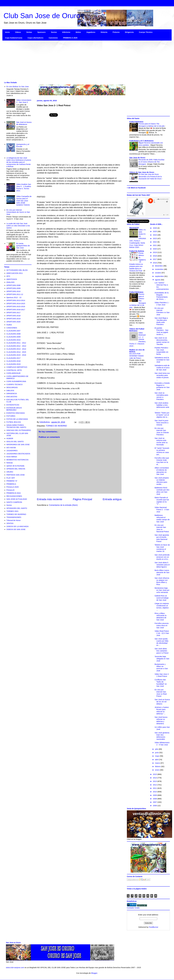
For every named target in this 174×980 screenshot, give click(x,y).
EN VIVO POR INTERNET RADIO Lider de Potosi (137, 356)
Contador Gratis (133, 908)
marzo (158, 763)
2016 (155, 263)
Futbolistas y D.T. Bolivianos (141, 141)
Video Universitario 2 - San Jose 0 (24, 101)
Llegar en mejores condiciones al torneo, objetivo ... (162, 607)
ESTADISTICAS (13, 405)
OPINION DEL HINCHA (16, 469)
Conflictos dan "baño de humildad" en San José (161, 683)
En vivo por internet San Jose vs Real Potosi (161, 693)
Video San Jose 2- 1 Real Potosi (162, 675)
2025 (155, 231)
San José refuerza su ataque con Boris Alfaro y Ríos (162, 581)
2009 (155, 795)
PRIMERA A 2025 (70, 38)
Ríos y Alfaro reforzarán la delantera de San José (160, 616)
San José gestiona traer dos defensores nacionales (162, 736)
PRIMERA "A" (12, 481)
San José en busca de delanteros (24, 123)
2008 (155, 799)
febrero (158, 766)
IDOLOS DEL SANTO (15, 441)
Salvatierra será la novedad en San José (162, 360)
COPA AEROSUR (13, 373)
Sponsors (41, 32)
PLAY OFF (11, 478)
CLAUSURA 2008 (13, 334)
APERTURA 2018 (13, 316)
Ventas (29, 32)
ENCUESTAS (12, 397)
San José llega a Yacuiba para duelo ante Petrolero (161, 321)
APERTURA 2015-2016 (16, 306)
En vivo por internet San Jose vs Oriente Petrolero (162, 431)
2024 (155, 235)
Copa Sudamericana (14, 38)
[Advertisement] (74, 61)
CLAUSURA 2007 (13, 331)
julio (157, 749)
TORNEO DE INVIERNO (56, 426)
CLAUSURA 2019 (13, 364)
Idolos (78, 32)
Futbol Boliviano (136, 122)
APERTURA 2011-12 (15, 294)
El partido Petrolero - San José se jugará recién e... (162, 331)
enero (158, 770)
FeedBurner (154, 927)
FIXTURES (11, 416)
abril (157, 760)
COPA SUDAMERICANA (16, 381)
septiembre (160, 276)
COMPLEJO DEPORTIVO (17, 367)
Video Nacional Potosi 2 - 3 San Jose (162, 509)
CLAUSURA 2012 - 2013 (16, 346)
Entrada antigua (112, 499)
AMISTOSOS (12, 279)
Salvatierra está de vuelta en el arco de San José (162, 368)
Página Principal (82, 499)
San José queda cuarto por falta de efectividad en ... (161, 642)
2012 (155, 785)
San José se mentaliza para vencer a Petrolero (161, 396)
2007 (155, 802)
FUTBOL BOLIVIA (14, 422)
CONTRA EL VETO (14, 370)
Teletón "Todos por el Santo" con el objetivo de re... (162, 415)
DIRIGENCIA (12, 393)
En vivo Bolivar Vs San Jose (18, 86)
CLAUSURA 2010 (13, 340)
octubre (158, 273)
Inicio (7, 32)
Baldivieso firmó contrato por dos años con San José (162, 491)
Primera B (10, 490)
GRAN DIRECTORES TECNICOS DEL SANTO (16, 426)
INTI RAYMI (11, 448)
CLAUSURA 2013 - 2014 (16, 349)
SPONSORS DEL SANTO (17, 508)
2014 (155, 778)
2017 (155, 259)
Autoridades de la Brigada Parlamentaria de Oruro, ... (162, 296)
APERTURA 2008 (13, 285)
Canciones (53, 38)
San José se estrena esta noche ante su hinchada (161, 441)
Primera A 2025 (13, 487)
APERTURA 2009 (13, 288)
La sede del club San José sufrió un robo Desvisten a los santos (18, 226)
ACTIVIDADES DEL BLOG (17, 270)
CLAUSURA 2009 (13, 337)
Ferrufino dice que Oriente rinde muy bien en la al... (162, 461)
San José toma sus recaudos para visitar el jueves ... (162, 376)
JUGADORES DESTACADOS (18, 454)
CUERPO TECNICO (15, 384)
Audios (9, 325)
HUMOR (10, 438)
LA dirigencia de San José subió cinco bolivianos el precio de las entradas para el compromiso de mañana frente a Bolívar (19, 162)
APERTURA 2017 (13, 312)
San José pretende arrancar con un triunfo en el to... (162, 557)
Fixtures (116, 32)
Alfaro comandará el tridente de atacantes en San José (162, 471)
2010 (155, 792)
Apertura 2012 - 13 (14, 297)
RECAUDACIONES (14, 496)
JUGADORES (12, 451)
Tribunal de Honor (14, 520)
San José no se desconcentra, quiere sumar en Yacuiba (162, 341)
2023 (155, 238)
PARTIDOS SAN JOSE (16, 475)
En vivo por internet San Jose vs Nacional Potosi (162, 528)
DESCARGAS (12, 387)
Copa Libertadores (36, 38)
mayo (158, 756)
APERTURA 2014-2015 (16, 303)
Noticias (10, 463)
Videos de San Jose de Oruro (142, 172)
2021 (155, 245)
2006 (155, 806)
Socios (54, 32)
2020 (155, 249)
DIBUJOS (10, 390)
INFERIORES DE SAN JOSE (18, 444)
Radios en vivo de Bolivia (137, 351)
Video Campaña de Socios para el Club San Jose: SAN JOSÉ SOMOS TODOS (24, 201)
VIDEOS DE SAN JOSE (16, 529)
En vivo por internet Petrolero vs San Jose (162, 311)
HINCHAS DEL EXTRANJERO (19, 430)
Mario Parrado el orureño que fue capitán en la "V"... (162, 501)
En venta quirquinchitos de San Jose (23, 246)
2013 (155, 781)
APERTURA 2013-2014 (16, 300)
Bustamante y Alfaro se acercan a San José (161, 667)
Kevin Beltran (12, 457)
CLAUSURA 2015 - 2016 (16, 355)
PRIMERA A (11, 484)
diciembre (159, 266)
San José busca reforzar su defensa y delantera (161, 720)
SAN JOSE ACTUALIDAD (17, 499)
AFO (8, 276)
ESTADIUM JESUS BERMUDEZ (14, 409)
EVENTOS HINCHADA (16, 413)
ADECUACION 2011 (15, 273)
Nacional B (134, 228)
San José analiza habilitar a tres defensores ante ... (162, 406)
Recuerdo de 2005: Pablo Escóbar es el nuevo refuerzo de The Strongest (152, 162)
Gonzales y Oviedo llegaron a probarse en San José (162, 386)
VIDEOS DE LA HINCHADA (17, 526)
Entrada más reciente (50, 499)
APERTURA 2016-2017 (16, 310)
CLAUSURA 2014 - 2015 (16, 352)
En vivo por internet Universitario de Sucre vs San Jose (18, 212)
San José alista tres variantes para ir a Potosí (162, 651)
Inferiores (66, 32)
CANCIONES (12, 328)
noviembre (159, 269)
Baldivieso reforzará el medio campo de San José (162, 518)
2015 (155, 774)
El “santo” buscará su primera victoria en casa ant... (162, 451)
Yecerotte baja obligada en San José (162, 659)
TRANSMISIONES (14, 517)
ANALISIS (10, 282)
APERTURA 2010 (13, 291)
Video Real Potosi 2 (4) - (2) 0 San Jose (162, 633)
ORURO (10, 472)
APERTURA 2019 (13, 319)
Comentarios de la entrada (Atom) (63, 505)
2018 (155, 256)
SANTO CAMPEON (14, 502)
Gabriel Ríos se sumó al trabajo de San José (162, 598)
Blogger (94, 973)
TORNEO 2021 (12, 511)
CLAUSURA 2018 (13, 361)
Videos (18, 32)
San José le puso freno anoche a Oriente (161, 423)
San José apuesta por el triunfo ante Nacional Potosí (162, 538)
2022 (155, 242)
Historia (104, 32)
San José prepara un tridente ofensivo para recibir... (162, 481)
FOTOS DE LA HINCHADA (17, 419)
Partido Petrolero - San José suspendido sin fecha (162, 351)
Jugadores (91, 32)
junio (157, 753)
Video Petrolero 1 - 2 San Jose (162, 304)
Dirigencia (129, 32)
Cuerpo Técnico (146, 32)
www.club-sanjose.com (15, 967)
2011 (155, 788)
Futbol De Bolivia (137, 251)
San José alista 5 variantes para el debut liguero (162, 565)
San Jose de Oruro (137, 158)
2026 (155, 228)
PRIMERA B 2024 (14, 493)
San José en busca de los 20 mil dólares (162, 702)
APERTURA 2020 (13, 322)
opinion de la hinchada (15, 466)
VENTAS (10, 523)
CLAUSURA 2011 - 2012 (16, 343)
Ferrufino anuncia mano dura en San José (162, 625)
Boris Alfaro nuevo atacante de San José (162, 572)
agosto (158, 280)
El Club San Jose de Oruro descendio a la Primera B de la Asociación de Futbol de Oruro (150, 176)
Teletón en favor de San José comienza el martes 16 (162, 548)
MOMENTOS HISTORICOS (17, 460)
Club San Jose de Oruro (42, 16)
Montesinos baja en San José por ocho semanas (162, 590)
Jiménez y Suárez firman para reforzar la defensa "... (162, 710)
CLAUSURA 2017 (13, 358)
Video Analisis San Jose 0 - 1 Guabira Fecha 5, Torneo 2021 (24, 187)
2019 (155, 252)
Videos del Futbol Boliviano (137, 330)
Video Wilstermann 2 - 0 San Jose (162, 744)
